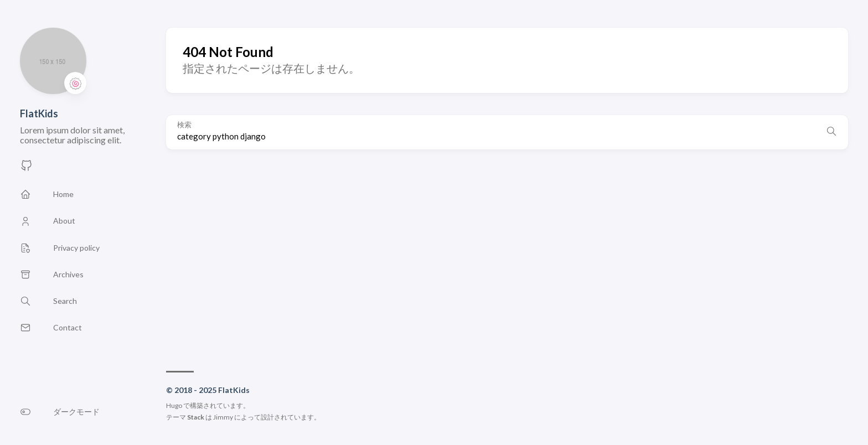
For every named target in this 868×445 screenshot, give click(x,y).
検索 (184, 125)
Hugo (174, 405)
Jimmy (223, 417)
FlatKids (39, 113)
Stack (196, 417)
